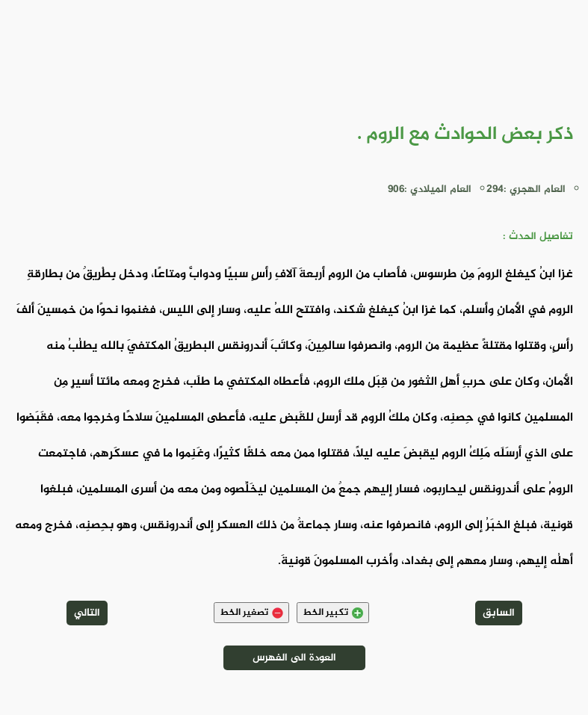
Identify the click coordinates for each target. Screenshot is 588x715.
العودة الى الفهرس (294, 658)
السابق (499, 613)
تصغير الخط (251, 613)
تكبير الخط (333, 613)
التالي (87, 613)
